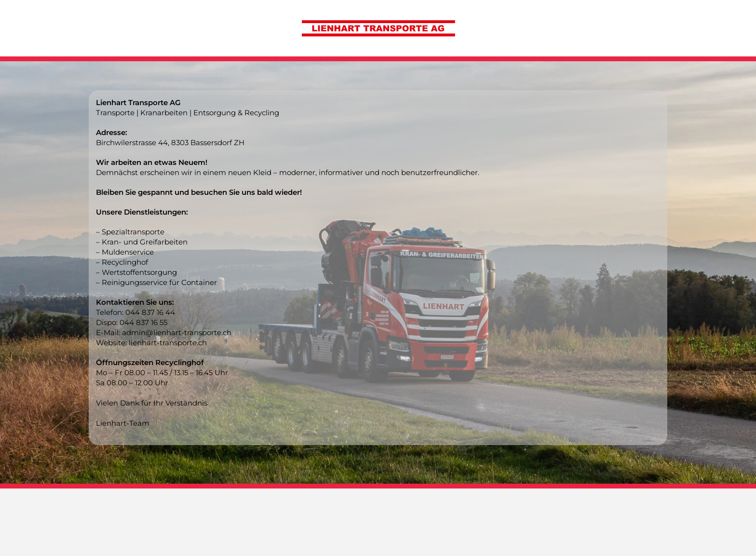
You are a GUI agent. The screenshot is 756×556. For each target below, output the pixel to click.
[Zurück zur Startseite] (378, 28)
